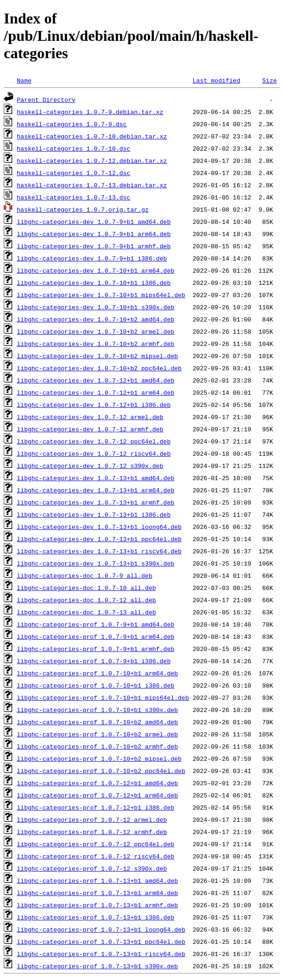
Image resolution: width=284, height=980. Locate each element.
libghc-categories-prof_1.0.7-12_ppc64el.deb (96, 844)
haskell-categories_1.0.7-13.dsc (74, 197)
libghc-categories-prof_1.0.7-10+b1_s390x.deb (97, 710)
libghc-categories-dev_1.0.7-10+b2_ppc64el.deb (99, 368)
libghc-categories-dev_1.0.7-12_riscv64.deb (94, 453)
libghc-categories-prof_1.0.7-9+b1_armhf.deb (96, 649)
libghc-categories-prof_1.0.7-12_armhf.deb (92, 832)
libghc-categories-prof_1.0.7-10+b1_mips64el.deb (103, 697)
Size (269, 80)
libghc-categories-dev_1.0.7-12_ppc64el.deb (94, 441)
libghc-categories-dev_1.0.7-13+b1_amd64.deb (96, 478)
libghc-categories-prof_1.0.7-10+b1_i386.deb (96, 685)
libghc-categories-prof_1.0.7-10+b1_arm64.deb (97, 673)
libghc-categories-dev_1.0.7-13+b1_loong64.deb (99, 527)
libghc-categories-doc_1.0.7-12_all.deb (86, 600)
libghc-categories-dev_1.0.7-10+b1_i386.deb (94, 283)
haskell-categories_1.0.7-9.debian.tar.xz (90, 112)
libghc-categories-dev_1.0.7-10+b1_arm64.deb (96, 270)
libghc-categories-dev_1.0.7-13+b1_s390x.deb (96, 563)
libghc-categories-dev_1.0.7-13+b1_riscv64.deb (99, 551)
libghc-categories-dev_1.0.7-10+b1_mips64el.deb (101, 295)
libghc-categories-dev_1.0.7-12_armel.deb (90, 417)
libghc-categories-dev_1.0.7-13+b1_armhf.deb (96, 502)
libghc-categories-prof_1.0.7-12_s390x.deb (92, 868)
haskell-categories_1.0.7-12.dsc (74, 173)
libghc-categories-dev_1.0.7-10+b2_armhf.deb (96, 344)
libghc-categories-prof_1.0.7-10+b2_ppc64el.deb (101, 771)
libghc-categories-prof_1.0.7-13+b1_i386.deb (96, 917)
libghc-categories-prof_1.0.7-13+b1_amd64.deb (97, 880)
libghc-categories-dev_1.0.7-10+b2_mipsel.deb (97, 356)
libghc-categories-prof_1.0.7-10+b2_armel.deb (97, 734)
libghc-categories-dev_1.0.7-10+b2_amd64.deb (96, 319)
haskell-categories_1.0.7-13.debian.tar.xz (92, 185)
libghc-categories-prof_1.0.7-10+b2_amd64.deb (97, 722)
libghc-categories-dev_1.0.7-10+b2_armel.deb (96, 331)
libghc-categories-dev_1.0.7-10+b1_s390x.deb (96, 307)
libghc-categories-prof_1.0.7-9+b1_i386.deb (94, 661)
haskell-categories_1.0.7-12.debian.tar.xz (92, 161)
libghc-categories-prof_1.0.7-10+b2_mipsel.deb (99, 758)
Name (24, 80)
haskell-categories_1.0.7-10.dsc (74, 148)
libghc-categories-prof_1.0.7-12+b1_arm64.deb (97, 795)
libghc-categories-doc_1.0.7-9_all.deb (85, 575)
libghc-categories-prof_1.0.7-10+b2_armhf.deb (97, 746)
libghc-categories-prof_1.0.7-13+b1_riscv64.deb (101, 954)
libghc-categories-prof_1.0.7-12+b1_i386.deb (96, 807)
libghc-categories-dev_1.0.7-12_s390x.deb (90, 466)
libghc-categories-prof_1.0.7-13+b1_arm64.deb (97, 893)
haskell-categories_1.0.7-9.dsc (72, 124)
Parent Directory (46, 100)
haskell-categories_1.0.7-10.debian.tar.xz (92, 136)
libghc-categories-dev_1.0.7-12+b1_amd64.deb (96, 380)
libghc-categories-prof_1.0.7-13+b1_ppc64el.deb (101, 942)
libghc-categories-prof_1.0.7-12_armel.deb (92, 819)
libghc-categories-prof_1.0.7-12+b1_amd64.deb (97, 783)
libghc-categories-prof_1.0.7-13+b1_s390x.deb (97, 966)
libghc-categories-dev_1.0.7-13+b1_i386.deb (94, 514)
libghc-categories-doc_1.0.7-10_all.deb (86, 588)
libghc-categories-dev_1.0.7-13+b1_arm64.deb (96, 490)
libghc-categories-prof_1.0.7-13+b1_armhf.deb (97, 905)
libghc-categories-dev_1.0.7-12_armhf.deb (90, 429)
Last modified (216, 80)
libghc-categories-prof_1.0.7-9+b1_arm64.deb (96, 636)
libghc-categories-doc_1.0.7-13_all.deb (86, 612)
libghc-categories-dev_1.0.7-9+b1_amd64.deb (94, 222)
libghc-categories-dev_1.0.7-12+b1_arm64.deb (96, 392)
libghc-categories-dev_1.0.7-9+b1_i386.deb (92, 258)
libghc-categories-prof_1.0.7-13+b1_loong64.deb (101, 929)
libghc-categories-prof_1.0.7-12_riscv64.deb (96, 856)
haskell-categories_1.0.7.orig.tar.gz (83, 209)
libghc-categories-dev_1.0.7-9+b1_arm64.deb (94, 234)
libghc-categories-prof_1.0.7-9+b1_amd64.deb (96, 624)
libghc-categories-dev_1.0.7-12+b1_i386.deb (94, 405)
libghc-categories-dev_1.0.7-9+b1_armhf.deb (94, 246)
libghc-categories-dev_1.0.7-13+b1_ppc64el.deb (99, 539)
